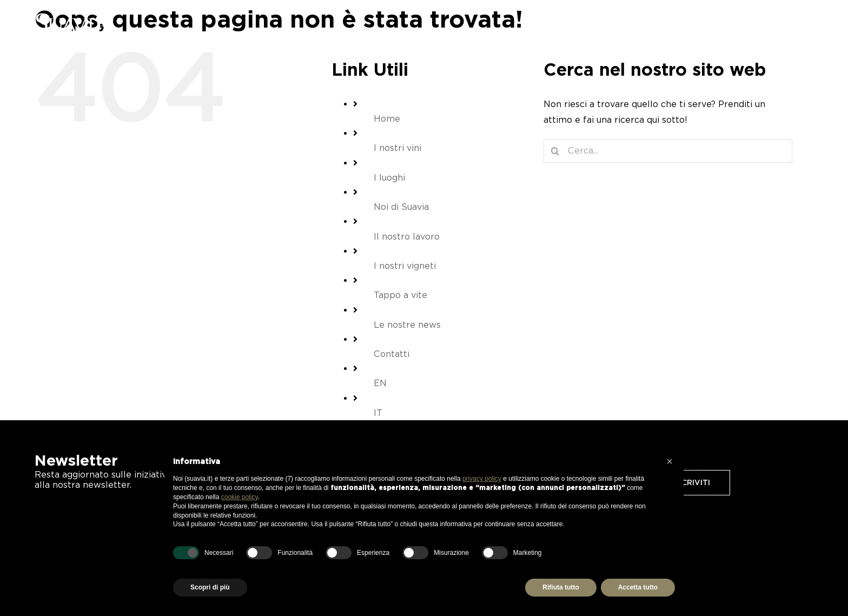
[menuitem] (804, 23)
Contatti (392, 354)
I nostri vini (398, 148)
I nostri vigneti (405, 266)
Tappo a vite (400, 295)
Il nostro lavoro (407, 237)
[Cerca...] (668, 151)
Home (387, 119)
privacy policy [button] (482, 479)
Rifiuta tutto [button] (561, 587)
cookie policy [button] (240, 497)
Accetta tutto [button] (638, 587)
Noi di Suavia (401, 207)
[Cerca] (555, 151)
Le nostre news (407, 325)
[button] (670, 461)
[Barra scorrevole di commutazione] (780, 23)
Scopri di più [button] (210, 587)
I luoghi (389, 178)
